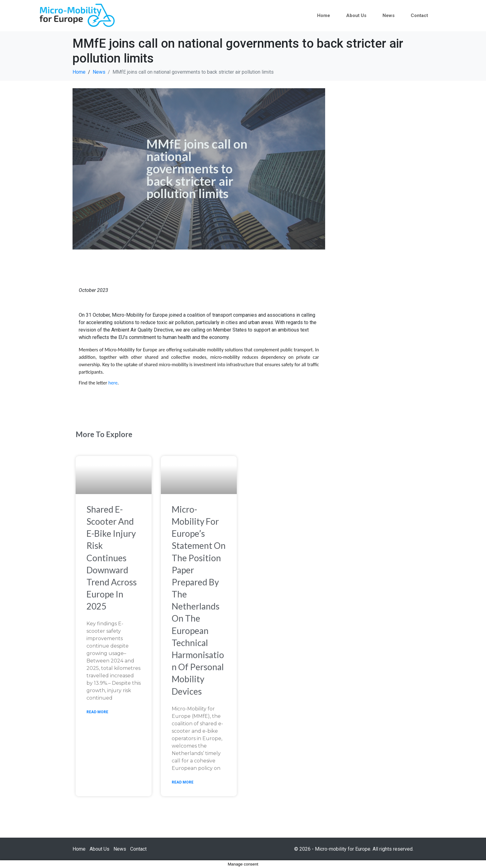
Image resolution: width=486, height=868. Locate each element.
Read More (97, 712)
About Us (356, 15)
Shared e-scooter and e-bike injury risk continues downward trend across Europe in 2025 (112, 558)
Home (324, 15)
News (389, 15)
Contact (419, 15)
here (113, 383)
